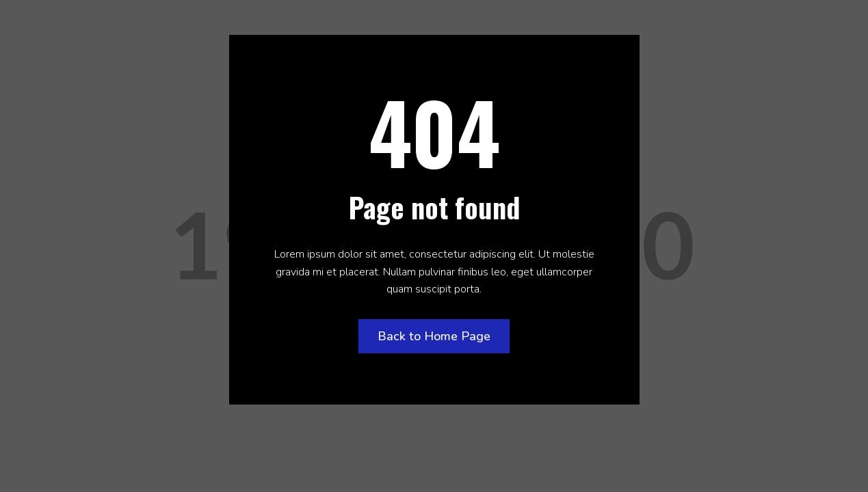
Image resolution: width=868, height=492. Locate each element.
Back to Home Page (434, 336)
